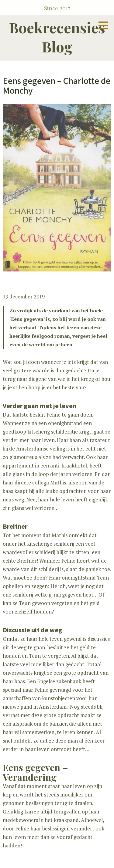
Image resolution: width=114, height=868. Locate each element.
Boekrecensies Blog (57, 37)
